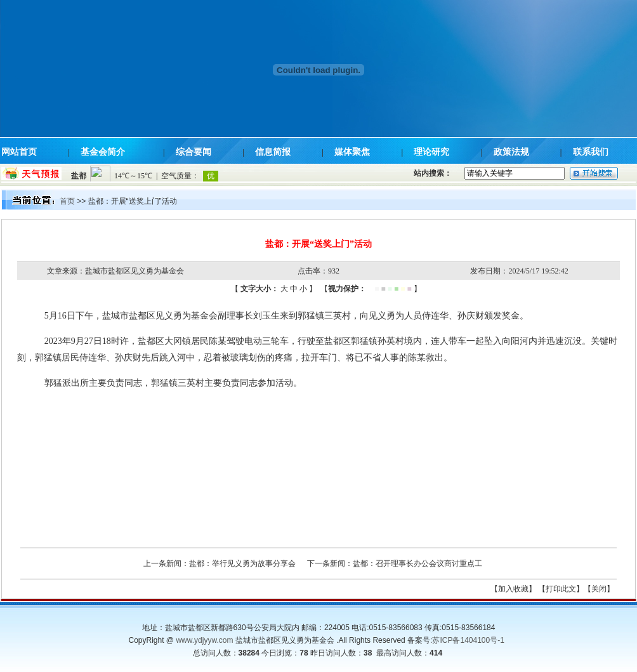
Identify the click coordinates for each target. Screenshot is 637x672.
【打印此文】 (561, 589)
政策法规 (511, 152)
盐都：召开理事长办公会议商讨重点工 (417, 563)
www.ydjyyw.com (204, 640)
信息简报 (273, 152)
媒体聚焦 (352, 152)
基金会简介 (103, 152)
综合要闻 (194, 152)
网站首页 (19, 152)
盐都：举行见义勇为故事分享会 (242, 563)
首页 (67, 201)
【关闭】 (599, 589)
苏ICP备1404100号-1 (468, 640)
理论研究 (431, 152)
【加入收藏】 (513, 589)
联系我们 (591, 152)
